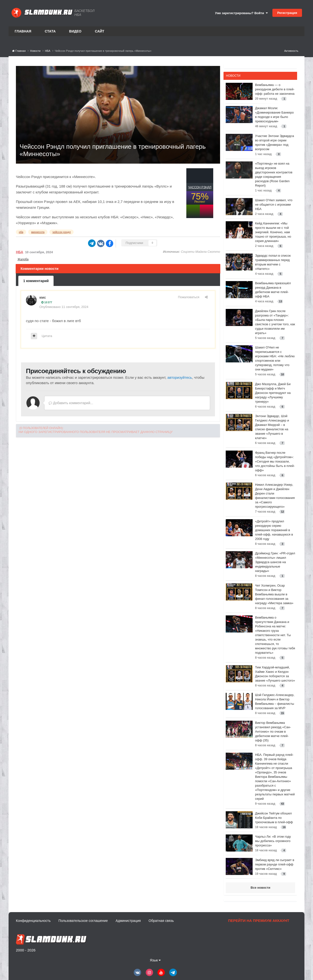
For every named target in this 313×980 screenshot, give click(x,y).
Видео (75, 31)
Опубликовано (64, 307)
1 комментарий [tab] (36, 281)
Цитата (47, 336)
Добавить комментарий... (71, 403)
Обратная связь (161, 921)
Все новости (260, 888)
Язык (155, 960)
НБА (20, 252)
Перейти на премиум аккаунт (259, 921)
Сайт (100, 31)
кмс (43, 297)
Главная (23, 31)
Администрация (128, 921)
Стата (50, 31)
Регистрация (287, 13)
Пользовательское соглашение (83, 921)
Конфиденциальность (33, 921)
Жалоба (23, 259)
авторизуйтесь (180, 377)
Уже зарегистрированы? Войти (241, 13)
